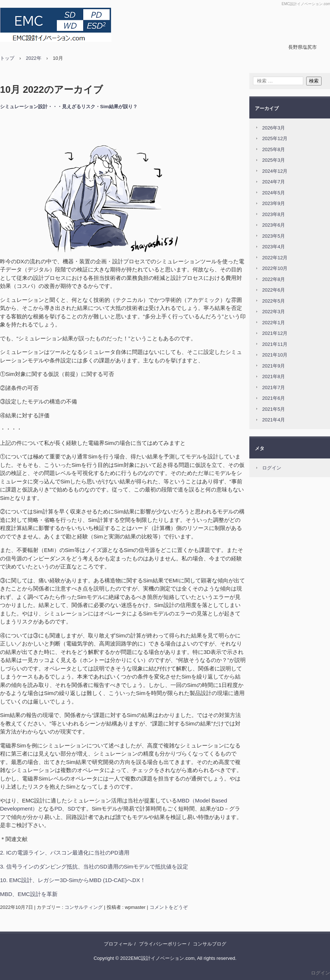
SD (71, 809)
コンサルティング (84, 907)
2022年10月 (275, 268)
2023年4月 (274, 247)
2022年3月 (274, 312)
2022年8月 (274, 279)
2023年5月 (274, 236)
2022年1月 (274, 323)
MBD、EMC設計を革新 (29, 894)
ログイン (272, 468)
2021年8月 (274, 376)
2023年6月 (274, 225)
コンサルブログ (210, 944)
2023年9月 (274, 203)
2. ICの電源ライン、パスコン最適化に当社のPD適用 (65, 853)
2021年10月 (275, 355)
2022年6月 (274, 290)
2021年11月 (275, 344)
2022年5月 (274, 301)
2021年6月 (274, 398)
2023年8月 (274, 214)
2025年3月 (274, 160)
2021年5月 (274, 409)
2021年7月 (274, 387)
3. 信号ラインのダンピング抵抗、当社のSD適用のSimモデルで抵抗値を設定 (94, 866)
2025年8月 (274, 149)
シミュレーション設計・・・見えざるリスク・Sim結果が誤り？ (69, 107)
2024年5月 (274, 193)
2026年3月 (274, 128)
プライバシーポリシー (163, 944)
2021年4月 (274, 420)
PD (58, 809)
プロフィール (118, 944)
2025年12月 (275, 138)
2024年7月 (274, 182)
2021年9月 (274, 366)
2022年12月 (275, 258)
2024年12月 (275, 171)
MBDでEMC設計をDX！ (62, 25)
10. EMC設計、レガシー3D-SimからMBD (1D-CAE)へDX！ (73, 880)
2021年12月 (275, 333)
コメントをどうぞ (169, 907)
